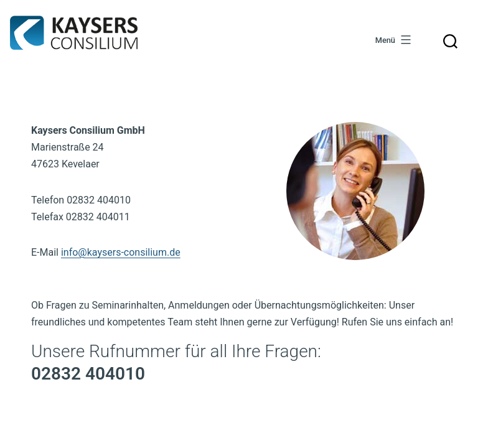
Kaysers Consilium (74, 33)
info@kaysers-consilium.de (121, 252)
